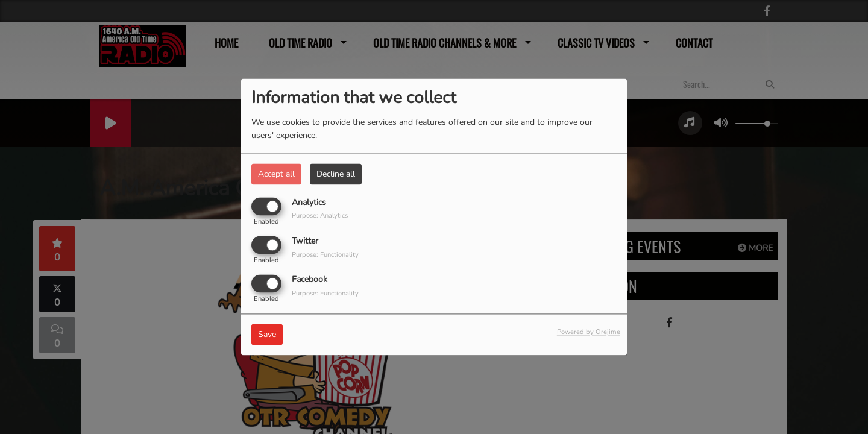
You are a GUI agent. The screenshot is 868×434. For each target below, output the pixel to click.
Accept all (276, 174)
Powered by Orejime (589, 332)
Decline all (336, 174)
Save (267, 335)
